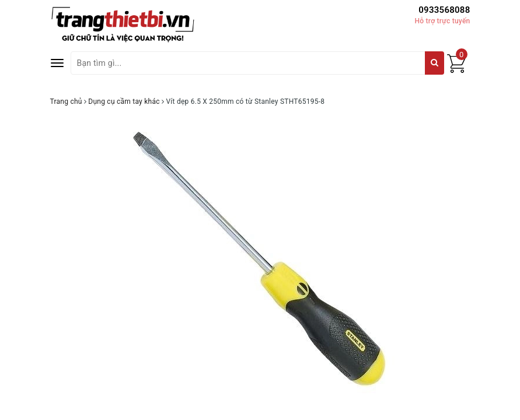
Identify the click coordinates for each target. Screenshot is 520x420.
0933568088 (444, 10)
